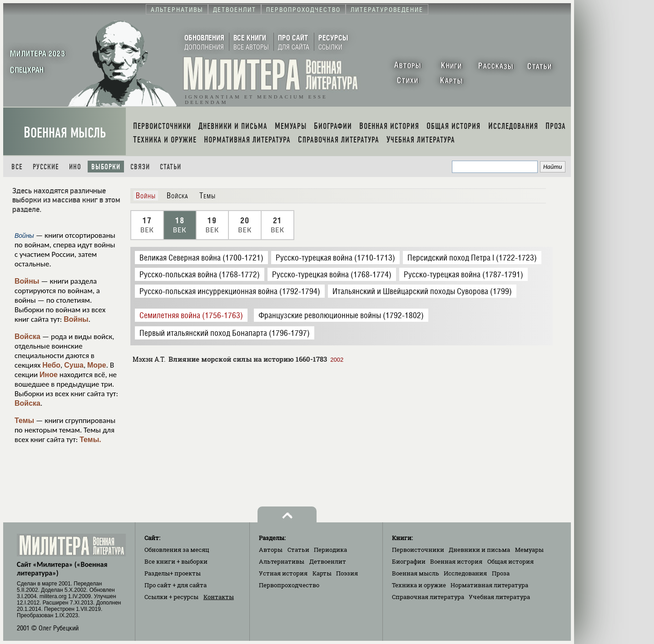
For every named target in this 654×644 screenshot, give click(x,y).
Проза (501, 573)
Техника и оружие (419, 585)
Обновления (177, 550)
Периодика (330, 550)
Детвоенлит (328, 561)
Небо (51, 365)
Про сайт (176, 585)
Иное (49, 375)
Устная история (283, 573)
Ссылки (171, 597)
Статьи (171, 167)
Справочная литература (428, 597)
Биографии (409, 561)
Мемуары (529, 550)
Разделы (173, 573)
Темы (24, 420)
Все (17, 167)
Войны (27, 281)
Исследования (465, 573)
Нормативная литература (489, 585)
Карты (322, 573)
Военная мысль (65, 133)
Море (97, 365)
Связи (140, 167)
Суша (74, 365)
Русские (46, 167)
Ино (75, 167)
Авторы (271, 550)
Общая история (510, 561)
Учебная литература (499, 597)
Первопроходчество (289, 585)
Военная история (456, 561)
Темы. (90, 440)
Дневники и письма (479, 550)
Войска (27, 337)
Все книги (176, 561)
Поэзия (347, 573)
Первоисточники (418, 550)
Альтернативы (282, 561)
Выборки (106, 167)
